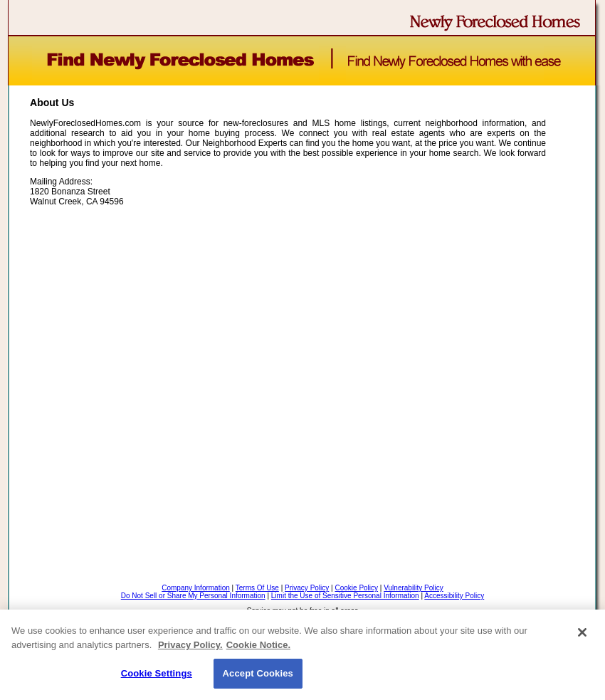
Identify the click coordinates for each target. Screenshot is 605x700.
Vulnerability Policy (414, 588)
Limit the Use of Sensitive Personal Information (345, 596)
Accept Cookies (258, 673)
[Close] (582, 632)
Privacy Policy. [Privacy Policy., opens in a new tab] (190, 645)
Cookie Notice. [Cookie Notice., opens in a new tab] (258, 645)
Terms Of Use (257, 588)
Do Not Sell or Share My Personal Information (193, 596)
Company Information (196, 588)
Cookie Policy (356, 588)
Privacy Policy (307, 588)
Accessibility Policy (454, 596)
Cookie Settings (157, 673)
